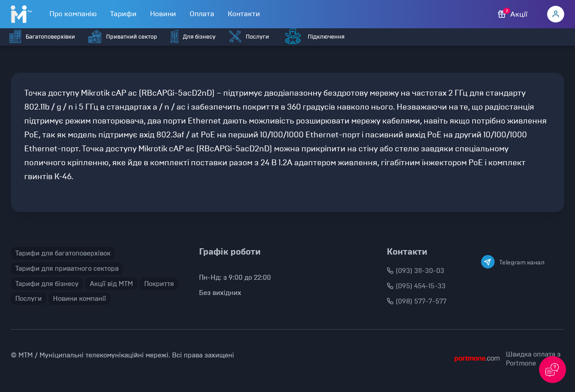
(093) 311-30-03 (416, 271)
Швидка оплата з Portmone (533, 359)
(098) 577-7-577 (417, 301)
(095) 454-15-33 (416, 286)
